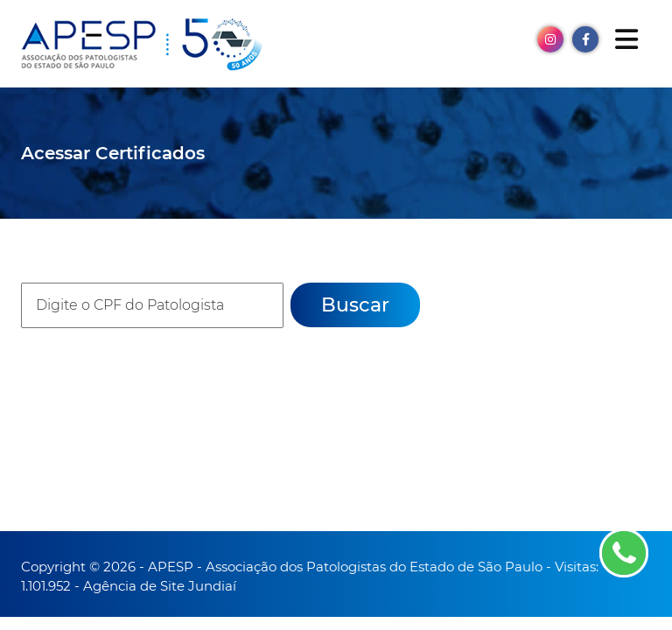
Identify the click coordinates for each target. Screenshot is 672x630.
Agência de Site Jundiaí (160, 586)
